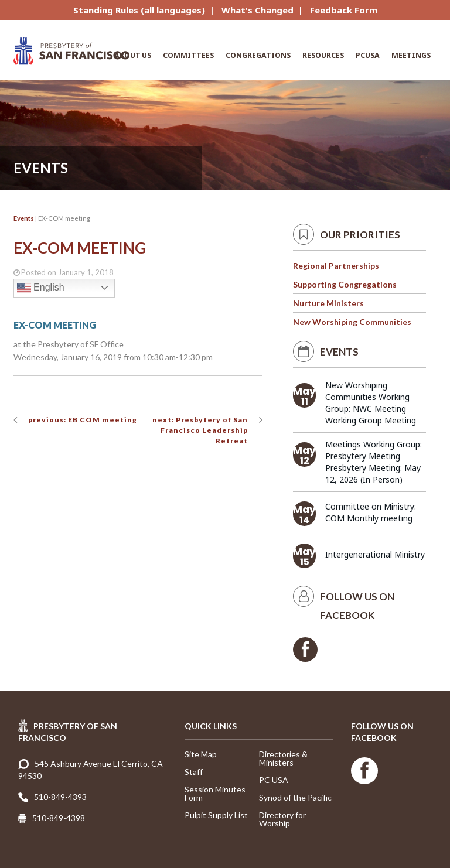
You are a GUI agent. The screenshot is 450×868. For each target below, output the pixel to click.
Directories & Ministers (283, 758)
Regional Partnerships (336, 266)
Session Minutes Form (215, 793)
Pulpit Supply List (216, 815)
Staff (194, 772)
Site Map (201, 754)
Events (24, 218)
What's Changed (258, 10)
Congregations (258, 55)
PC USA (274, 780)
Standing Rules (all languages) (139, 10)
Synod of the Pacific (295, 797)
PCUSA (368, 55)
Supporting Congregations (345, 284)
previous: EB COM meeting (83, 420)
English (41, 288)
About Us (133, 55)
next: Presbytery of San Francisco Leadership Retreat (200, 430)
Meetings (411, 55)
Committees (188, 55)
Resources (323, 55)
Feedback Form (344, 10)
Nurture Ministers (328, 303)
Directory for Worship (282, 819)
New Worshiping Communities (352, 322)
